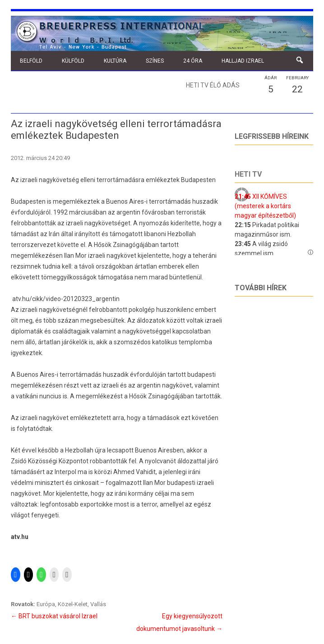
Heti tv (248, 174)
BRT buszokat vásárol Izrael (54, 616)
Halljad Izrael (243, 61)
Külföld (73, 61)
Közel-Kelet (73, 604)
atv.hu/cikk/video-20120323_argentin (66, 299)
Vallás (98, 604)
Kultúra (115, 61)
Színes (155, 61)
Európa (46, 604)
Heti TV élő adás (213, 85)
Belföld (31, 61)
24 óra (193, 61)
